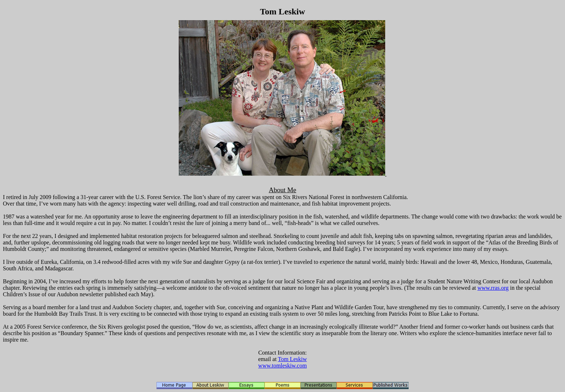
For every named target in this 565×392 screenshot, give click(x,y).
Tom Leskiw (292, 359)
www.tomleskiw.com (283, 366)
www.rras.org (493, 288)
